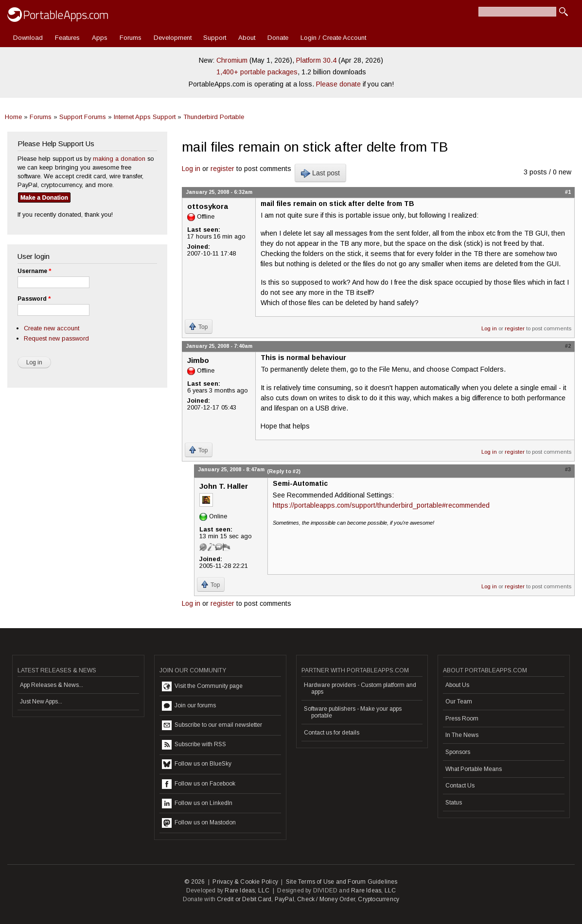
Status (454, 803)
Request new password (56, 338)
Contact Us (460, 786)
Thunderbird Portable (214, 117)
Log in (191, 169)
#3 (568, 469)
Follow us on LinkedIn (197, 804)
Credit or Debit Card (244, 899)
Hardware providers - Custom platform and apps (360, 688)
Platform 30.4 (316, 60)
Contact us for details (332, 733)
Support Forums (83, 117)
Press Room (462, 719)
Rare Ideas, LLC (247, 890)
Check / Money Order (326, 899)
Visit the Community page (202, 686)
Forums (131, 38)
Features (67, 38)
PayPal (284, 899)
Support (215, 38)
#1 (568, 192)
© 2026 (194, 882)
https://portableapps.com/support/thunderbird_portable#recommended (381, 505)
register (222, 169)
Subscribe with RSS (194, 745)
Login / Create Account (333, 38)
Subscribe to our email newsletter (212, 725)
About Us (457, 685)
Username (34, 271)
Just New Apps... (41, 702)
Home (13, 117)
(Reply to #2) (284, 471)
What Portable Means (474, 769)
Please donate (338, 84)
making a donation (119, 159)
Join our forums (189, 706)
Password (34, 299)
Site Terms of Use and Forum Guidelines (342, 882)
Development (173, 38)
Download (28, 38)
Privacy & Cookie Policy (245, 882)
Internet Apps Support (145, 117)
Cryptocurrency (379, 899)
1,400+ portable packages (257, 72)
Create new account (52, 328)
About (247, 38)
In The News (462, 735)
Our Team (459, 702)
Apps (100, 38)
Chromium (232, 60)
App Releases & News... (52, 685)
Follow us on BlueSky (197, 764)
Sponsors (458, 752)
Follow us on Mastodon (199, 823)
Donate (278, 38)
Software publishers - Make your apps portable (353, 712)
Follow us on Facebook (199, 784)
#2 (568, 346)
